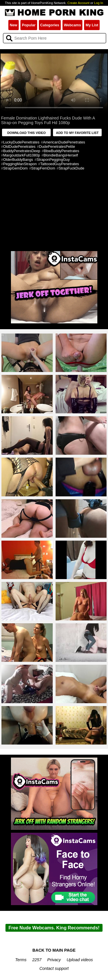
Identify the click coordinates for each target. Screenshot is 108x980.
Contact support (54, 968)
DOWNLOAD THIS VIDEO (26, 133)
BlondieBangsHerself (61, 155)
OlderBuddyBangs (18, 160)
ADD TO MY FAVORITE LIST (77, 133)
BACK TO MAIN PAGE (54, 950)
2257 (37, 960)
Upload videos (80, 960)
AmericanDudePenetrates (64, 142)
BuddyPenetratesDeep (22, 151)
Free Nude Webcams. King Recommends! (54, 928)
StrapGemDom (15, 168)
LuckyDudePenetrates (21, 142)
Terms (21, 960)
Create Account (78, 3)
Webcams (73, 25)
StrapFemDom (43, 168)
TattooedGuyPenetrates (60, 164)
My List (92, 25)
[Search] (55, 38)
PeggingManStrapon (20, 164)
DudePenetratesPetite (57, 147)
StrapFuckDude (72, 168)
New (14, 25)
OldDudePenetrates (19, 147)
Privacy (54, 960)
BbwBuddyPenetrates (61, 151)
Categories (50, 25)
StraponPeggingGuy (53, 160)
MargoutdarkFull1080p (22, 155)
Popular (29, 25)
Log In (99, 3)
